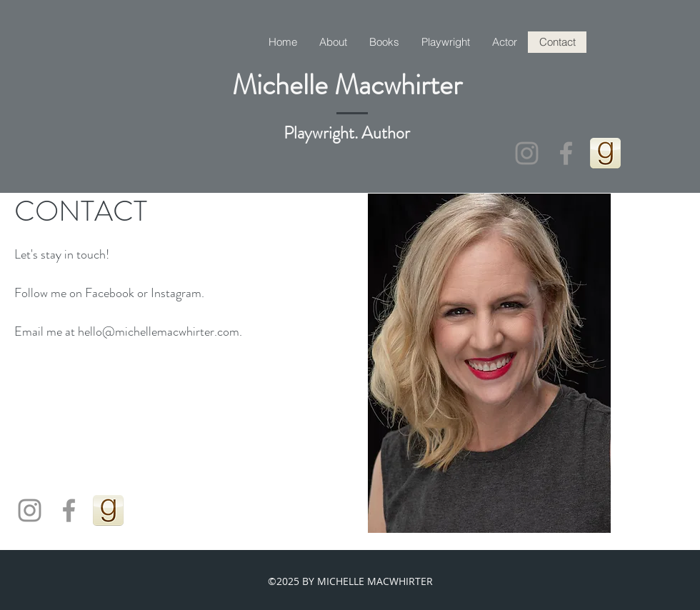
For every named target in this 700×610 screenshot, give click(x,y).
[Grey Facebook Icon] (566, 153)
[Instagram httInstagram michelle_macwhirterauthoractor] (527, 153)
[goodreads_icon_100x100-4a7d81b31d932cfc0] (605, 153)
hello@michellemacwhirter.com (159, 331)
